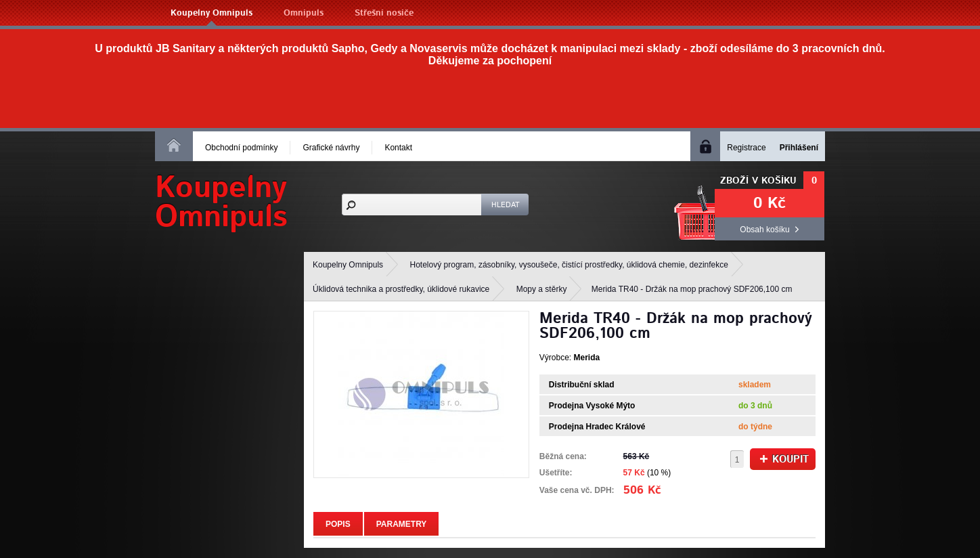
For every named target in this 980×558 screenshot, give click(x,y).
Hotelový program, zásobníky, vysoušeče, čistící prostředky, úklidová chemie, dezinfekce (569, 265)
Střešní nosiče (384, 13)
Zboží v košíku (758, 181)
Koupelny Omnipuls (211, 13)
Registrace (746, 148)
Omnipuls (304, 13)
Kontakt (398, 148)
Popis (338, 524)
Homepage (174, 145)
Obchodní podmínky (241, 148)
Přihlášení (799, 148)
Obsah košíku (764, 230)
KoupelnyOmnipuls (221, 202)
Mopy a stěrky (542, 289)
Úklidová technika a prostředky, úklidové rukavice (401, 289)
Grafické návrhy (331, 148)
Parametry (402, 524)
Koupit (784, 459)
